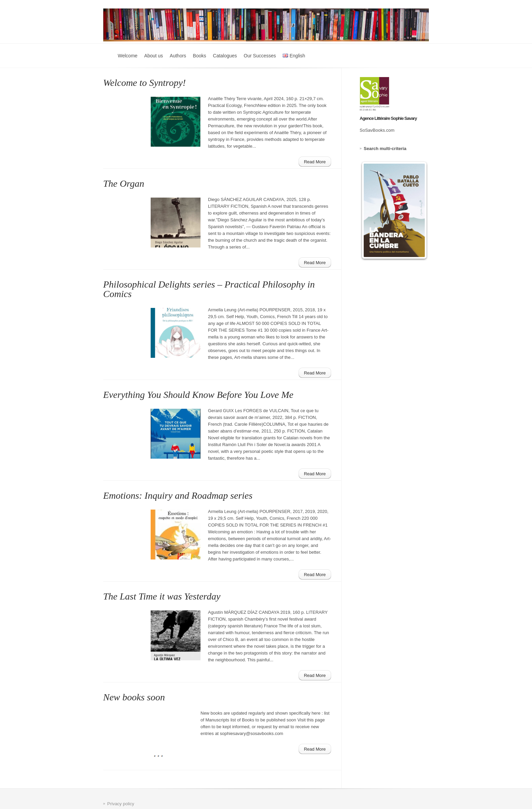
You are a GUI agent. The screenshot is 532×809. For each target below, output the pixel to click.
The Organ (124, 183)
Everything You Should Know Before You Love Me (198, 395)
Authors (178, 56)
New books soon (134, 697)
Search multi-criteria (385, 149)
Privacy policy (121, 804)
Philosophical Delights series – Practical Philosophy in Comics (209, 289)
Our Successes (260, 56)
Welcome (128, 56)
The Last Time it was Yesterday (162, 596)
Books (200, 56)
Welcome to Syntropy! (145, 83)
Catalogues (225, 56)
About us (154, 56)
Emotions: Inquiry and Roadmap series (178, 495)
